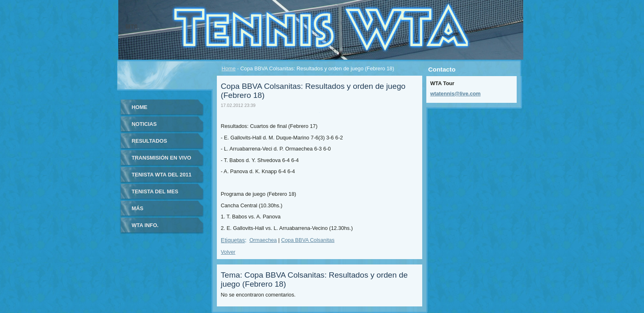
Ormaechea (263, 240)
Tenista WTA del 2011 (162, 175)
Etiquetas (233, 240)
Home (229, 68)
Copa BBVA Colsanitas (308, 240)
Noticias (144, 124)
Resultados (149, 141)
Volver (228, 252)
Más (138, 208)
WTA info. (145, 225)
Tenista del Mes (155, 191)
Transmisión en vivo (162, 158)
